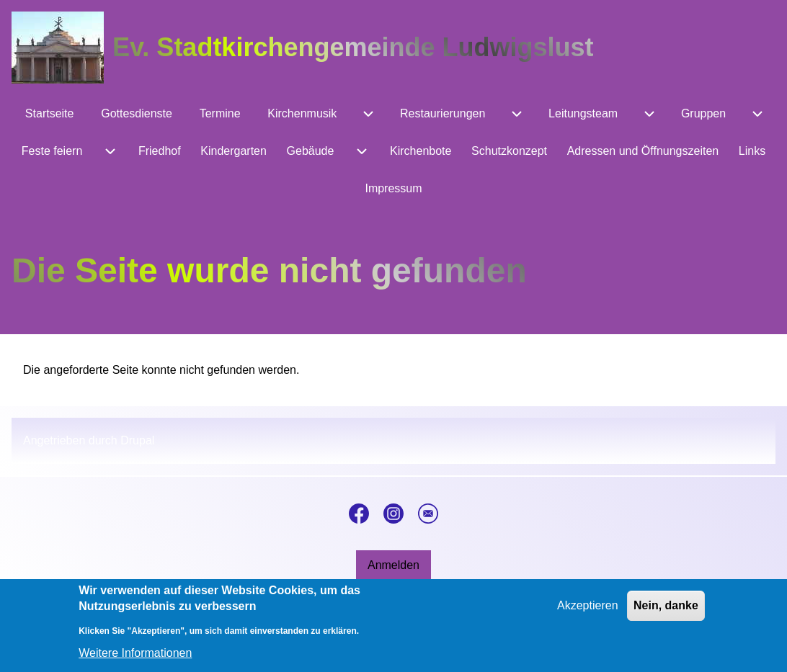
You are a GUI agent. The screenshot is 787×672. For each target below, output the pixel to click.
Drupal (137, 440)
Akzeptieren (588, 614)
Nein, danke (666, 614)
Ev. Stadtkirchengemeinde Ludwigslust (353, 47)
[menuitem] (49, 114)
